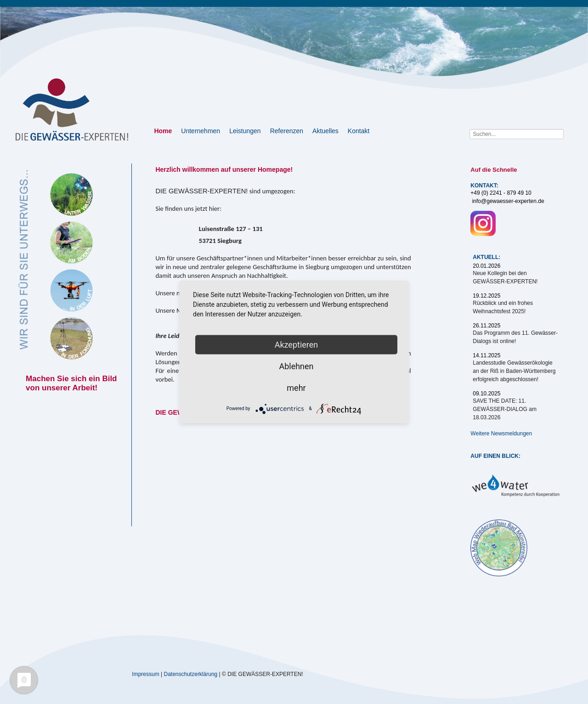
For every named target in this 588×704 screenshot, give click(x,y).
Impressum (145, 674)
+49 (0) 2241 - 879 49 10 (501, 193)
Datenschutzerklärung (191, 674)
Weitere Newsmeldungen (501, 434)
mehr (296, 387)
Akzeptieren (297, 344)
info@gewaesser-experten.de (508, 201)
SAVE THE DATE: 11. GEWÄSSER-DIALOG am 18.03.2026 (505, 409)
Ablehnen (296, 366)
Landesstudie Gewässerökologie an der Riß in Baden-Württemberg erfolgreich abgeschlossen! (514, 371)
